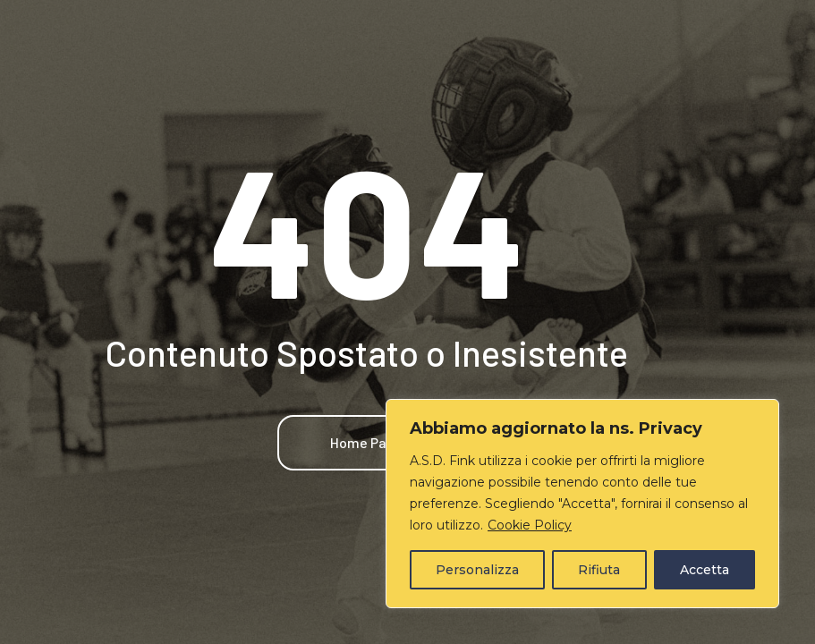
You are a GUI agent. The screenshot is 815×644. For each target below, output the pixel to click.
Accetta (705, 570)
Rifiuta (599, 570)
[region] (582, 504)
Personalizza (477, 570)
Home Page (366, 442)
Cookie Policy (530, 525)
